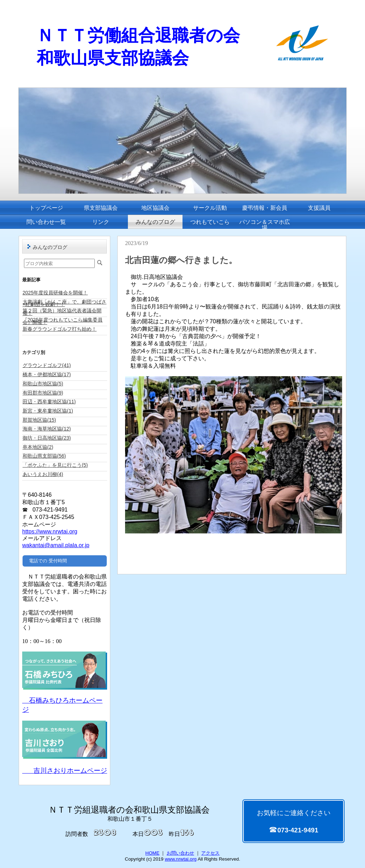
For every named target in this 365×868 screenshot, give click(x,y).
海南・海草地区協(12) (47, 429)
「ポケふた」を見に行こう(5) (55, 465)
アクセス (210, 853)
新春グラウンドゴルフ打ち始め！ (60, 329)
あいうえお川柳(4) (43, 474)
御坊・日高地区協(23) (47, 438)
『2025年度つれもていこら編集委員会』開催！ (63, 321)
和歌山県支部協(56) (44, 456)
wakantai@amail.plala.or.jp (56, 545)
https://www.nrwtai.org (50, 531)
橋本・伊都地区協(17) (47, 374)
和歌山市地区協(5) (43, 384)
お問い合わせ (180, 853)
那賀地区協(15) (39, 420)
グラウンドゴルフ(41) (47, 365)
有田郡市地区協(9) (43, 393)
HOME (153, 853)
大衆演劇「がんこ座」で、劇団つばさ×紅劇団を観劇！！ (64, 303)
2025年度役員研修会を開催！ (55, 293)
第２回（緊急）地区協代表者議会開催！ (62, 312)
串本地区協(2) (38, 447)
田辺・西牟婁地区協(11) (49, 402)
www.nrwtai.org (181, 859)
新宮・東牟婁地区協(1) (48, 411)
